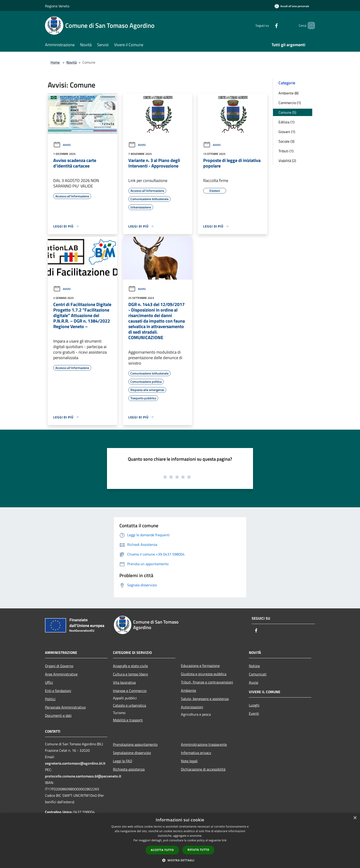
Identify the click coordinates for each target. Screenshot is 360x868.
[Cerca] (309, 26)
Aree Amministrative (61, 674)
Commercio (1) (290, 103)
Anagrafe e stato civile (130, 666)
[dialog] (180, 841)
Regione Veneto (57, 6)
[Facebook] (269, 25)
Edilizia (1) (286, 122)
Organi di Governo (59, 666)
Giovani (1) (287, 132)
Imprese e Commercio (130, 691)
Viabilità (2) (287, 161)
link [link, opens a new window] (224, 840)
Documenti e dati (58, 715)
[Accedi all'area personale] (292, 6)
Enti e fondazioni (58, 691)
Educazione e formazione (200, 666)
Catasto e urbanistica (129, 705)
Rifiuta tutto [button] (198, 850)
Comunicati (258, 674)
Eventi (254, 713)
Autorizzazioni (192, 707)
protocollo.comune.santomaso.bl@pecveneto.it (83, 776)
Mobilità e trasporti (128, 720)
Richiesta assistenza (129, 769)
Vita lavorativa (124, 682)
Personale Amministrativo (65, 707)
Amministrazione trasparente (204, 744)
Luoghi (254, 705)
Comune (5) (287, 112)
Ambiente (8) (288, 93)
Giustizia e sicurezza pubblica (204, 674)
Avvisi (62, 145)
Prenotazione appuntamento (135, 744)
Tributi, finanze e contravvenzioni (207, 682)
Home (55, 62)
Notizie (254, 666)
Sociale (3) (286, 141)
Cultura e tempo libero (130, 674)
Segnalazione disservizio (132, 753)
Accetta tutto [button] (162, 850)
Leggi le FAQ (123, 761)
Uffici (49, 682)
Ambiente (188, 690)
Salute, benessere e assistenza (205, 699)
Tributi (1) (286, 151)
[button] (180, 860)
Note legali (189, 761)
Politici (50, 699)
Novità (72, 62)
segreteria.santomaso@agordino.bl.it (75, 763)
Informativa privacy (196, 753)
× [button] (355, 818)
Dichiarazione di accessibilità (203, 769)
